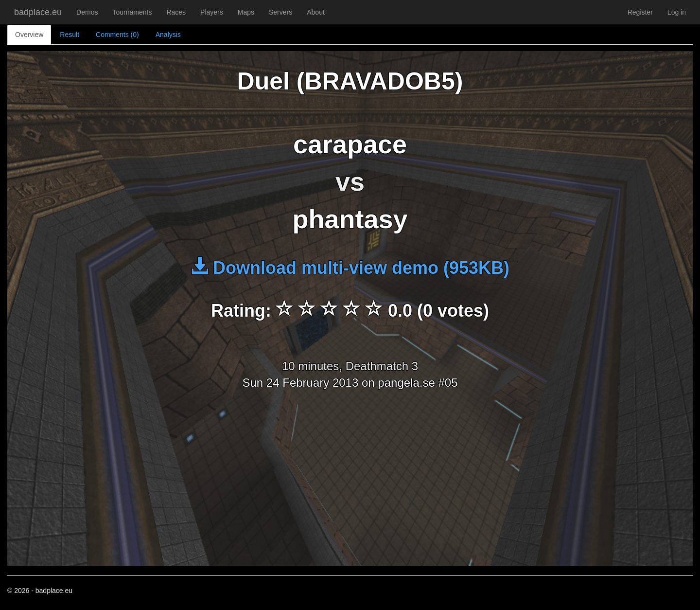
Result (70, 35)
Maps (246, 12)
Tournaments (132, 12)
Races (176, 12)
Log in (677, 12)
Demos (87, 12)
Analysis (168, 35)
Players (212, 12)
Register (640, 12)
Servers (280, 12)
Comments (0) (117, 35)
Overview (29, 35)
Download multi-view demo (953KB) (350, 268)
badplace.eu (38, 12)
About (316, 12)
